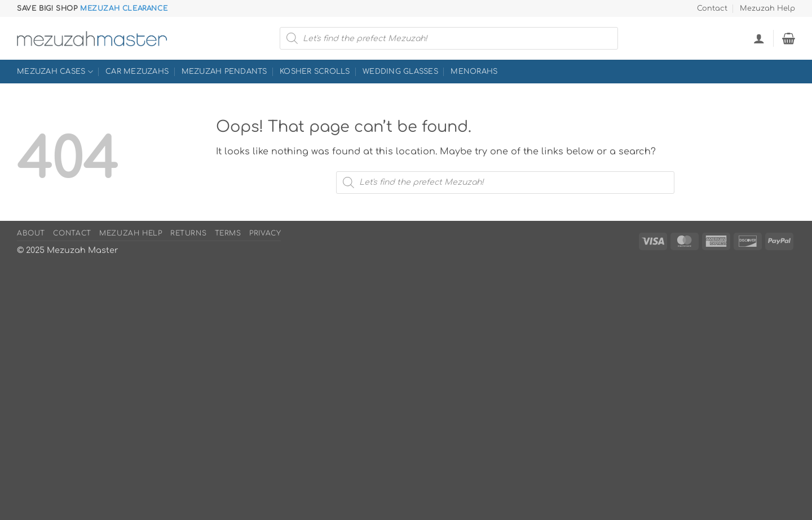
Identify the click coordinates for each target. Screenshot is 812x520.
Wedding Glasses (400, 72)
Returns (188, 233)
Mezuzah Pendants (224, 72)
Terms (228, 233)
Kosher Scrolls (315, 72)
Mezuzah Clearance (124, 8)
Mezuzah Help (767, 8)
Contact (712, 8)
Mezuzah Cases (55, 72)
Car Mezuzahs (137, 72)
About (31, 233)
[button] (759, 38)
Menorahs (474, 72)
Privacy (265, 233)
